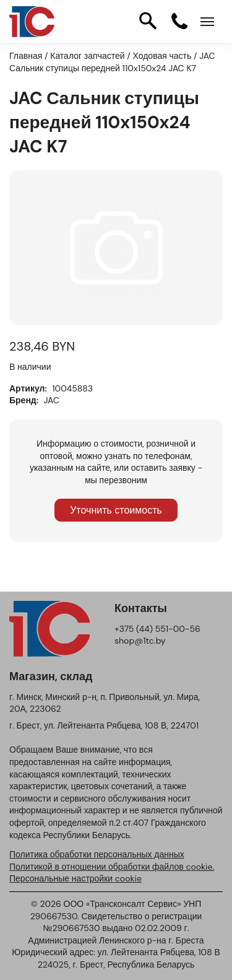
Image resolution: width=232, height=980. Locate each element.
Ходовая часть (162, 56)
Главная (26, 56)
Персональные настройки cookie (75, 878)
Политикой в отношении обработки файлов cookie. (112, 867)
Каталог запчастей (87, 56)
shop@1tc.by (140, 641)
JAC (52, 400)
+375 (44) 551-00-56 (157, 629)
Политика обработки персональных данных (97, 854)
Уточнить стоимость (116, 510)
